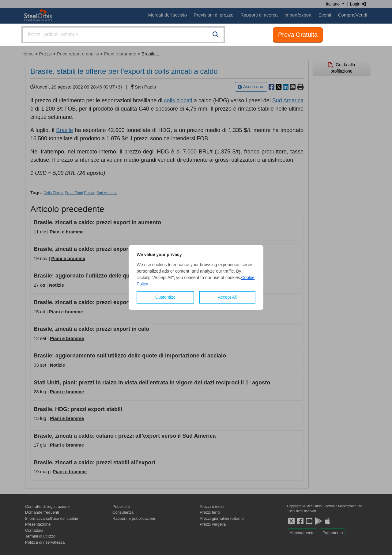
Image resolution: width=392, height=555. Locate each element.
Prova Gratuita (298, 35)
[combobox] (123, 35)
